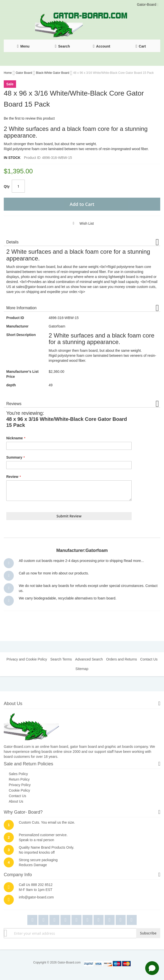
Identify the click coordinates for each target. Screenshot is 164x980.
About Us (16, 801)
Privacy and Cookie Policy (27, 659)
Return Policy (19, 779)
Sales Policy (18, 774)
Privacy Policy (20, 785)
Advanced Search (89, 659)
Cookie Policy (19, 790)
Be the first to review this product (29, 118)
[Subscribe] (148, 933)
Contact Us (149, 659)
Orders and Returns (121, 659)
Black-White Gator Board (53, 73)
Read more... (134, 561)
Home (8, 73)
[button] (81, 223)
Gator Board (24, 73)
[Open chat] (152, 968)
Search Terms (61, 659)
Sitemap (82, 669)
